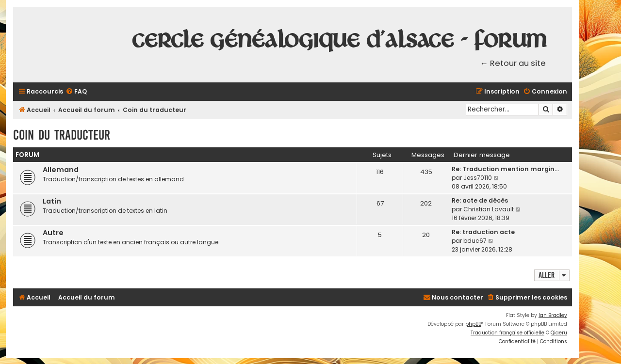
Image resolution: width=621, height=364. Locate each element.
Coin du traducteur (62, 135)
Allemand (61, 170)
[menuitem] (76, 92)
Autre (53, 233)
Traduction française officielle (507, 333)
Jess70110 (478, 178)
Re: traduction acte (483, 232)
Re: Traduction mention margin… (505, 169)
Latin (52, 201)
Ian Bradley (553, 315)
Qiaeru (559, 333)
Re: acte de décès (480, 200)
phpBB (473, 324)
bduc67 (475, 241)
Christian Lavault (489, 209)
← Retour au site (513, 63)
